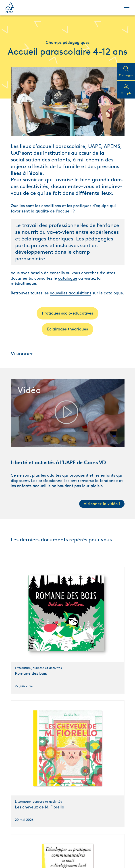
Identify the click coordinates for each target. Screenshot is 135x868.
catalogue (68, 278)
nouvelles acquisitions (71, 293)
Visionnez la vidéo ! (102, 504)
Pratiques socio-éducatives (67, 313)
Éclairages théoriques (67, 329)
